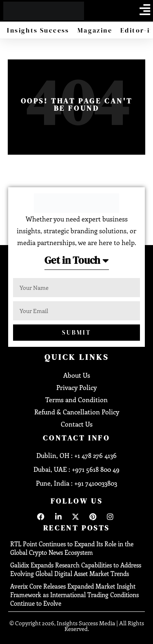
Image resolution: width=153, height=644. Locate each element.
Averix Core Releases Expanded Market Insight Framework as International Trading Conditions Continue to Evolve (74, 595)
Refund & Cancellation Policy (77, 412)
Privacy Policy (76, 387)
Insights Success (38, 30)
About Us (77, 375)
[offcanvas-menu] (145, 10)
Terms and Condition (76, 400)
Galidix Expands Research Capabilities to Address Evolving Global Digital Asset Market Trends (76, 569)
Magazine (95, 30)
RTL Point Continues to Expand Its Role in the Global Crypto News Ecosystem (72, 548)
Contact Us (77, 424)
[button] (77, 263)
